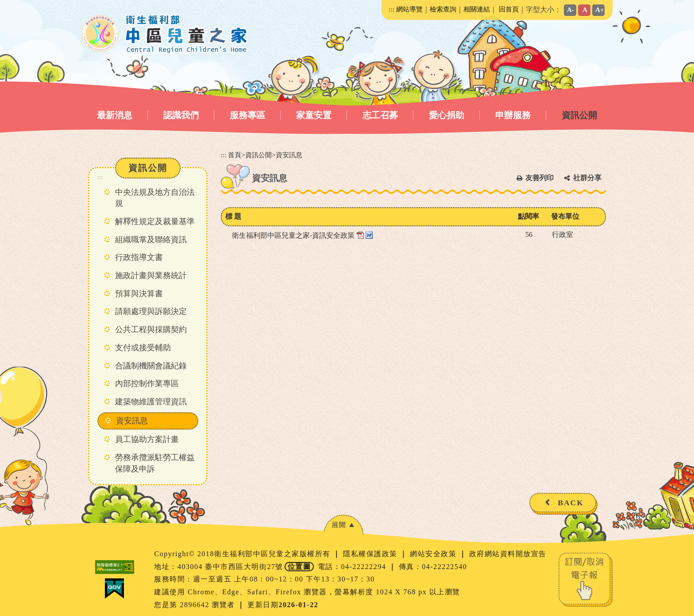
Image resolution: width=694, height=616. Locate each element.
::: (391, 9)
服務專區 (247, 115)
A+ (600, 10)
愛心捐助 (447, 115)
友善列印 (540, 178)
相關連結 (477, 9)
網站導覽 (409, 9)
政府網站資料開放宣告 (508, 554)
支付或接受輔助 (143, 348)
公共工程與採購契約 (151, 329)
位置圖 (299, 567)
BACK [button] (571, 503)
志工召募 (380, 115)
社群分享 (587, 178)
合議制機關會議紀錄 (151, 366)
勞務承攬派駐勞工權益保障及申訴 (155, 463)
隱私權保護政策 (371, 554)
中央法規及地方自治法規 (155, 198)
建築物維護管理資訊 (151, 402)
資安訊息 (132, 421)
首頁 (235, 155)
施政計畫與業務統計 (151, 275)
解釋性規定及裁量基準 (155, 221)
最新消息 (115, 115)
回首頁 (509, 9)
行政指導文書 (139, 257)
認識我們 (181, 115)
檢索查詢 (443, 9)
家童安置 (314, 115)
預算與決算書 (139, 294)
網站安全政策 (434, 554)
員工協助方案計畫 (147, 439)
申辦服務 (513, 115)
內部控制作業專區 (147, 384)
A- (571, 10)
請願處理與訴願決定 (151, 311)
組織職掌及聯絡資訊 (151, 240)
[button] (343, 525)
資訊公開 (579, 115)
